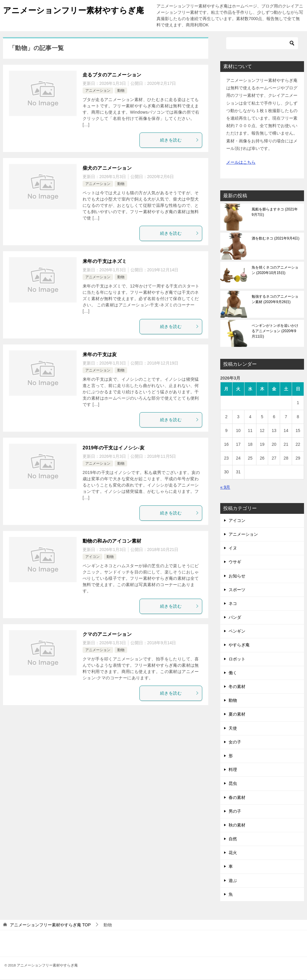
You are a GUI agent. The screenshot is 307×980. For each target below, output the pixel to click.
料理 (233, 770)
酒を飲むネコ (275, 239)
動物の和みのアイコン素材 (112, 542)
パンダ (235, 618)
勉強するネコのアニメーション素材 (275, 300)
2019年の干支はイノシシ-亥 (114, 448)
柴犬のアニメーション (107, 169)
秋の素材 (237, 826)
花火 (233, 853)
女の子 (235, 743)
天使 (233, 729)
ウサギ (235, 562)
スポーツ (237, 590)
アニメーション (98, 91)
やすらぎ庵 (239, 645)
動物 (121, 91)
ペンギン (237, 632)
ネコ (233, 604)
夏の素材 (237, 715)
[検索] (262, 44)
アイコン (92, 557)
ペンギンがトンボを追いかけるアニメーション (275, 332)
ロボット (237, 660)
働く (233, 673)
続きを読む (180, 141)
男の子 (235, 812)
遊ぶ (233, 881)
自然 (233, 839)
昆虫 (233, 784)
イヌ (233, 549)
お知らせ (237, 576)
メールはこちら (241, 163)
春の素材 (237, 798)
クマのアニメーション (107, 635)
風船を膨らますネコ (275, 213)
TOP (50, 925)
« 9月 (225, 488)
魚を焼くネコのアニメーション (275, 271)
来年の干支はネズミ (105, 262)
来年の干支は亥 (100, 355)
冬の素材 (237, 687)
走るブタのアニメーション (112, 75)
